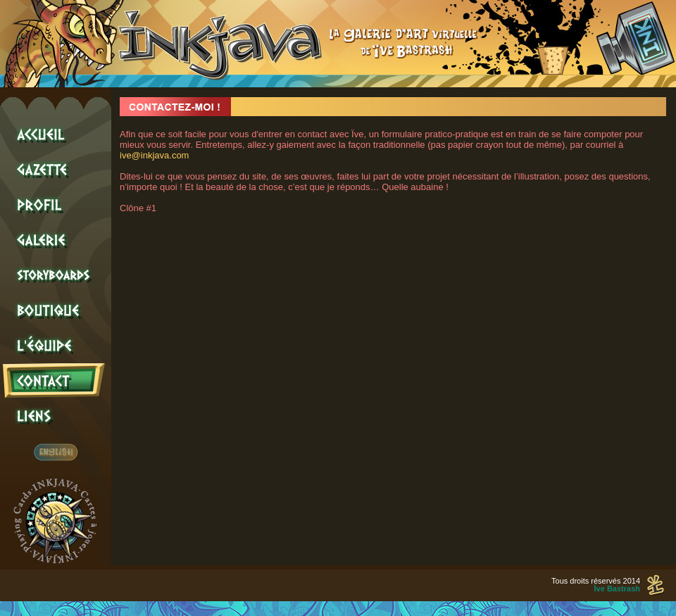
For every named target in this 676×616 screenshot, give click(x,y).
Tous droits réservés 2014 (596, 585)
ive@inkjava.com (154, 155)
